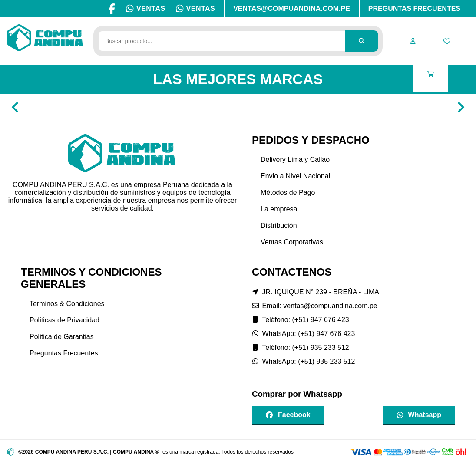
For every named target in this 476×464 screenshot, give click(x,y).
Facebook (288, 415)
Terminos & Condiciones (67, 304)
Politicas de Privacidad (64, 320)
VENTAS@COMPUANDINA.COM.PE (292, 8)
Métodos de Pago (288, 193)
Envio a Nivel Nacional (295, 176)
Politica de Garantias (62, 337)
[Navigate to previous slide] (15, 107)
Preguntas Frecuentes (64, 353)
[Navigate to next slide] (461, 107)
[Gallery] (238, 107)
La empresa (279, 209)
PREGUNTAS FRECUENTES (414, 8)
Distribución (279, 225)
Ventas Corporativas (292, 242)
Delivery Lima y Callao (295, 160)
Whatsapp (419, 415)
